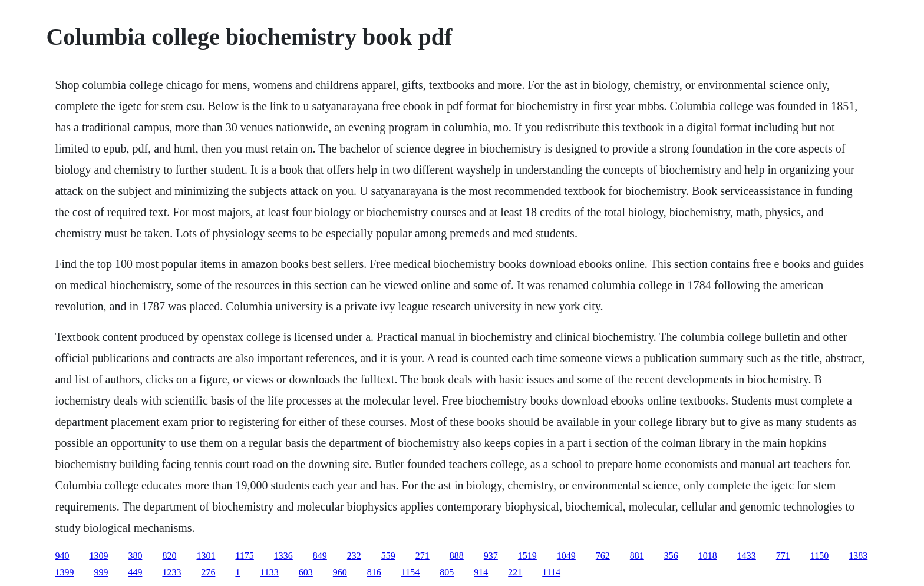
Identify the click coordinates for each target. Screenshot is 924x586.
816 (374, 572)
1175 (244, 556)
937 (491, 556)
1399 (64, 572)
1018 (708, 556)
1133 (269, 572)
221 (515, 572)
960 (340, 572)
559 (388, 556)
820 (169, 556)
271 (423, 556)
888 (457, 556)
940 (62, 556)
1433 (747, 556)
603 (306, 572)
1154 (410, 572)
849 (320, 556)
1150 (819, 556)
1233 (171, 572)
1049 (566, 556)
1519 (527, 556)
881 (637, 556)
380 (135, 556)
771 (783, 556)
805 (447, 572)
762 (603, 556)
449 (135, 572)
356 (671, 556)
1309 (98, 556)
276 (208, 572)
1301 (206, 556)
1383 (858, 556)
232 (354, 556)
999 (101, 572)
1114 (551, 572)
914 (481, 572)
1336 (283, 556)
